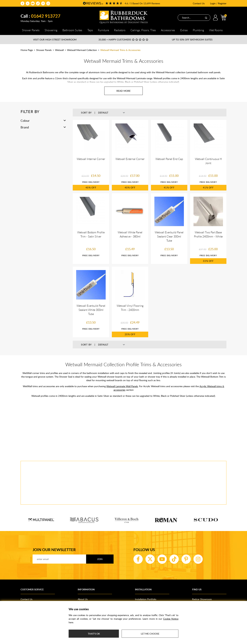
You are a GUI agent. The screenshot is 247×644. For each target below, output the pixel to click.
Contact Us (199, 3)
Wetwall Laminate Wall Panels (122, 386)
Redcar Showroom (202, 599)
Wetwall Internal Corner (91, 159)
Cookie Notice (171, 619)
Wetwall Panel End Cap (169, 159)
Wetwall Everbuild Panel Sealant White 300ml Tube (91, 310)
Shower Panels (44, 50)
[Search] (206, 18)
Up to (192, 40)
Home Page (27, 50)
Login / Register (218, 3)
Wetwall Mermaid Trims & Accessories (120, 50)
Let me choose (150, 634)
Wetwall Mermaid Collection (82, 50)
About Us (83, 599)
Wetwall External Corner (130, 159)
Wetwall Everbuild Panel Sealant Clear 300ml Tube (169, 236)
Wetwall (59, 50)
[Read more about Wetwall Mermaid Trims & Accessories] (123, 91)
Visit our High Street (55, 40)
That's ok (94, 634)
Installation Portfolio (146, 599)
